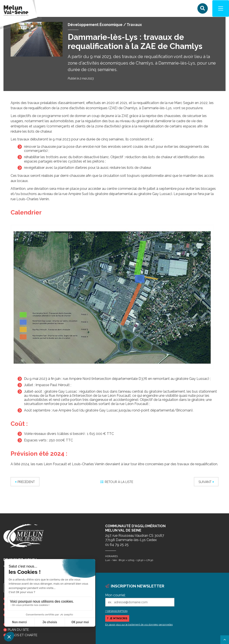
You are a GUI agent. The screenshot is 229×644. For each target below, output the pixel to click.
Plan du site (18, 630)
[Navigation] (220, 9)
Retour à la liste (117, 482)
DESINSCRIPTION (117, 611)
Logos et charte (23, 635)
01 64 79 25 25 (117, 545)
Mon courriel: (115, 595)
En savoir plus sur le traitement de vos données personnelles (139, 625)
